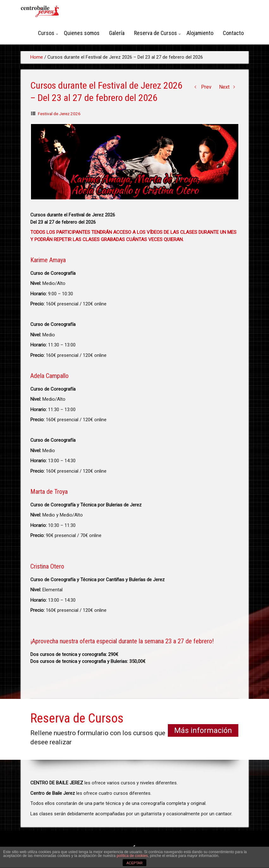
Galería (117, 33)
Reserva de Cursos (156, 33)
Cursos (46, 33)
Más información (203, 730)
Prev (202, 87)
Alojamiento (200, 33)
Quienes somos (82, 33)
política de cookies (132, 856)
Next (229, 87)
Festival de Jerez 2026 (59, 114)
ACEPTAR (134, 863)
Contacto (233, 33)
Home (37, 57)
